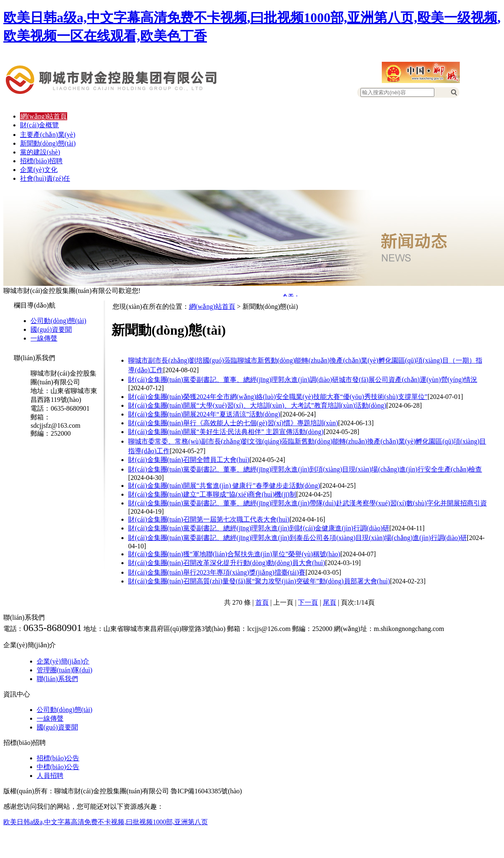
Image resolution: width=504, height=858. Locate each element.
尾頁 (330, 602)
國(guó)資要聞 (51, 329)
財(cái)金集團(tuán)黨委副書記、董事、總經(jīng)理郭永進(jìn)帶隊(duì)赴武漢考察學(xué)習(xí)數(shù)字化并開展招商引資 (307, 503)
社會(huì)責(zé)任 (45, 178)
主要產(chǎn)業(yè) (48, 135)
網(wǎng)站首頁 (44, 116)
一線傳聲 (44, 338)
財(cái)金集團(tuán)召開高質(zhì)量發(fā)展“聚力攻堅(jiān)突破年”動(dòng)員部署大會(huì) (259, 581)
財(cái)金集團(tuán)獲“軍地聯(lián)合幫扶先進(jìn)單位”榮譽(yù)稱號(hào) (234, 554)
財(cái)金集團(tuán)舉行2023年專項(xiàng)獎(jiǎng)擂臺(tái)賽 (217, 572)
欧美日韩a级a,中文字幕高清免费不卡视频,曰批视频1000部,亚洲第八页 (106, 822)
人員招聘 (50, 776)
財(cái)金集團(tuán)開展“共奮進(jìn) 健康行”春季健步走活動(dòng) (224, 486)
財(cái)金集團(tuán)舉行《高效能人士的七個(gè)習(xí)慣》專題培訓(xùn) (233, 423)
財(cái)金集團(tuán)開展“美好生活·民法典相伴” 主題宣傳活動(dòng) (226, 432)
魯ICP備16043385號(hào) (206, 791)
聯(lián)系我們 (57, 679)
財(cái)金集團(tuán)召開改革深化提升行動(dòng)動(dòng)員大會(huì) (227, 563)
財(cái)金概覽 (39, 125)
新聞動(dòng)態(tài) (48, 143)
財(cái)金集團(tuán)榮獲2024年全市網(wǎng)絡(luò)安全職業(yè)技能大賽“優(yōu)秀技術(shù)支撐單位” (278, 397)
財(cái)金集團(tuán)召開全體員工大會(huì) (189, 460)
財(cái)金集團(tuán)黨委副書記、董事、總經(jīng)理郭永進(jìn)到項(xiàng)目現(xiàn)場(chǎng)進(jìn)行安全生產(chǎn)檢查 (305, 469)
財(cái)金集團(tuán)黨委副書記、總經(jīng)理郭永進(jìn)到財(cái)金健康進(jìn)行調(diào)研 (259, 528)
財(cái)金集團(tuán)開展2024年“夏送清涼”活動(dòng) (204, 414)
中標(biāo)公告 (58, 767)
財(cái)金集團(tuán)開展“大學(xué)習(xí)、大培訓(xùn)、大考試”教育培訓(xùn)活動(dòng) (257, 405)
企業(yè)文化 (39, 170)
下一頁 (308, 602)
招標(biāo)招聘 (41, 161)
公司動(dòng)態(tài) (58, 321)
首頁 (262, 602)
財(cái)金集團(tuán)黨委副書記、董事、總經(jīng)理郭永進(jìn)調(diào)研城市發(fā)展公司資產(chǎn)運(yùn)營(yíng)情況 (302, 380)
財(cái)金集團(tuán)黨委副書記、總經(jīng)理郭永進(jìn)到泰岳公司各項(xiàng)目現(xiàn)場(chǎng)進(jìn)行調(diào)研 (297, 538)
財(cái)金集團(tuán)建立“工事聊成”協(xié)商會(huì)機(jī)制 (212, 494)
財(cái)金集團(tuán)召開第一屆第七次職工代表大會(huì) (209, 519)
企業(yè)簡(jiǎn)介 (63, 661)
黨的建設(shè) (40, 152)
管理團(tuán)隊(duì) (64, 670)
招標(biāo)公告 (58, 758)
